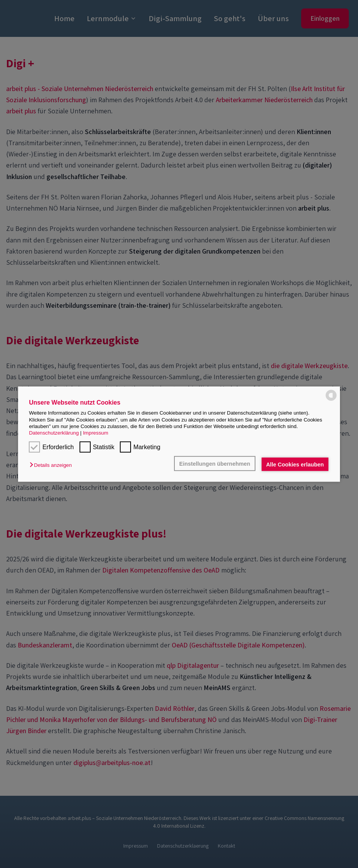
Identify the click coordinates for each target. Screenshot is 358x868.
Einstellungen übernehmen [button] (215, 463)
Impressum (96, 433)
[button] (52, 465)
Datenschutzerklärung (54, 433)
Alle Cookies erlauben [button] (295, 464)
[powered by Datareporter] (331, 395)
